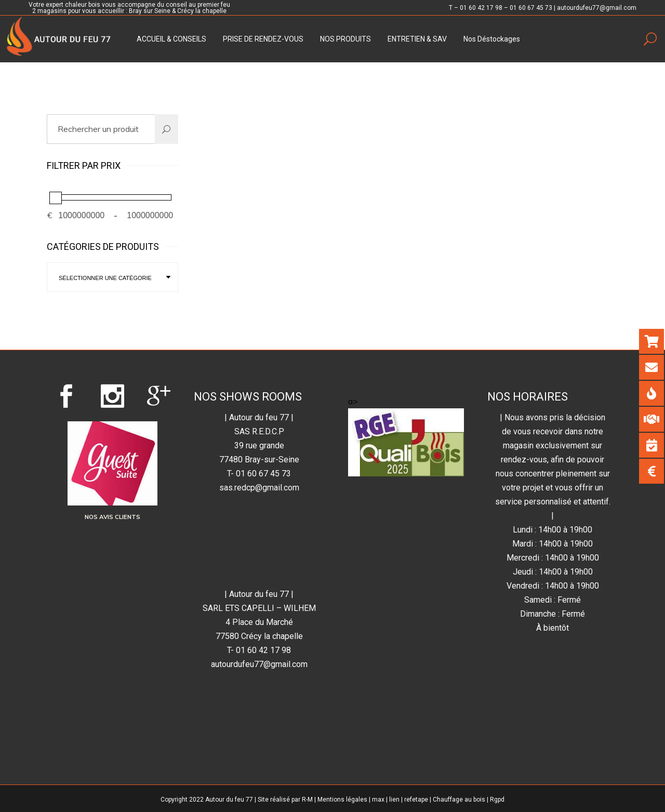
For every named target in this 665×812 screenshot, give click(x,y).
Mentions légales (342, 800)
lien (394, 800)
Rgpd (497, 800)
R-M (307, 800)
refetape (416, 800)
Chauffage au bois (459, 800)
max (378, 800)
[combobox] (112, 277)
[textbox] (112, 278)
